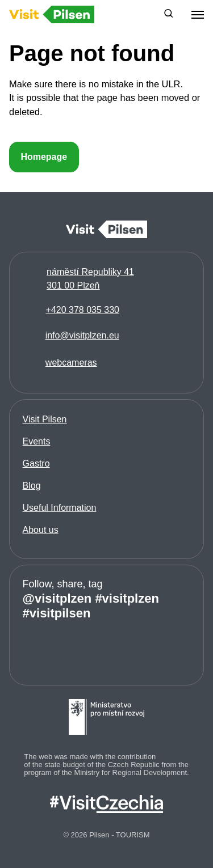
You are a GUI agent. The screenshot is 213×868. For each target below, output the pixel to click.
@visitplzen (57, 598)
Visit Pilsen (45, 419)
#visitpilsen (57, 613)
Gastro (36, 463)
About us (41, 530)
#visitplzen (127, 598)
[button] (169, 15)
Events (37, 441)
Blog (32, 486)
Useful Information (60, 508)
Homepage (44, 157)
